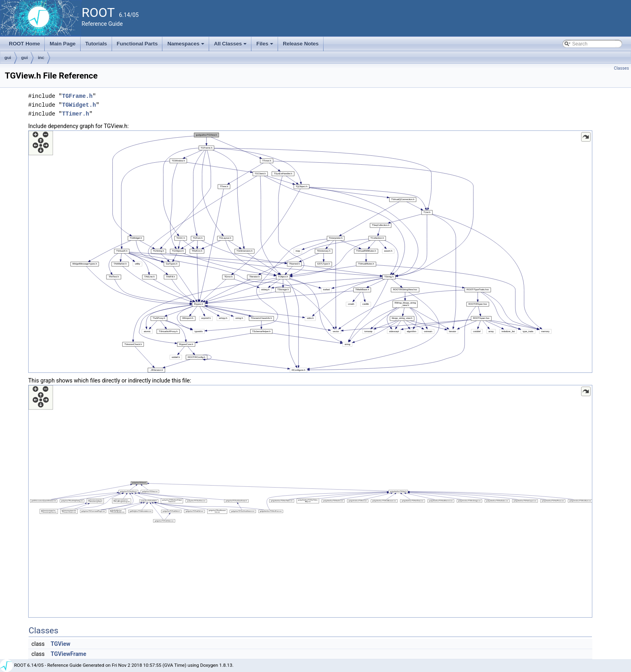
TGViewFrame (68, 654)
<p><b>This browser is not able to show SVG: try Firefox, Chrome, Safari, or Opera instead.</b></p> (310, 252)
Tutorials (96, 44)
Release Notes (301, 44)
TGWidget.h (79, 105)
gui (8, 58)
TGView (61, 644)
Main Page (62, 44)
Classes (622, 68)
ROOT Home (24, 44)
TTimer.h (76, 114)
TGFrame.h (77, 96)
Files (265, 46)
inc (41, 58)
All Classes (231, 46)
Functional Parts (137, 44)
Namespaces (186, 46)
